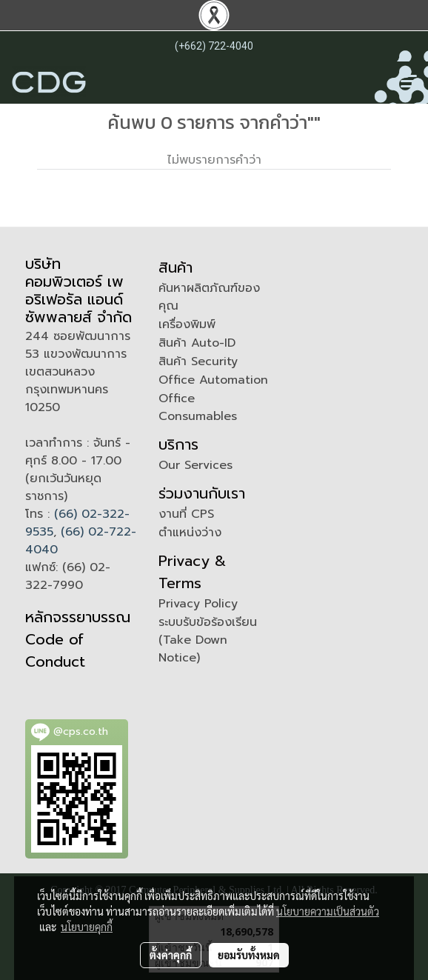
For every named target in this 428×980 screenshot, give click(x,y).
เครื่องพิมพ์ (187, 324)
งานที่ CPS (186, 514)
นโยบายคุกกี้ (87, 927)
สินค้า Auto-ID (197, 343)
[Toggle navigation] (409, 82)
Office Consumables (198, 407)
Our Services (195, 465)
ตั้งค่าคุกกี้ (171, 955)
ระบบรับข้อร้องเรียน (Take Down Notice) (208, 640)
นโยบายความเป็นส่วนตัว (328, 911)
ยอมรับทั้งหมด (249, 955)
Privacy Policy (198, 604)
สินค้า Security (198, 361)
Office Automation (213, 380)
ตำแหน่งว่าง (190, 533)
